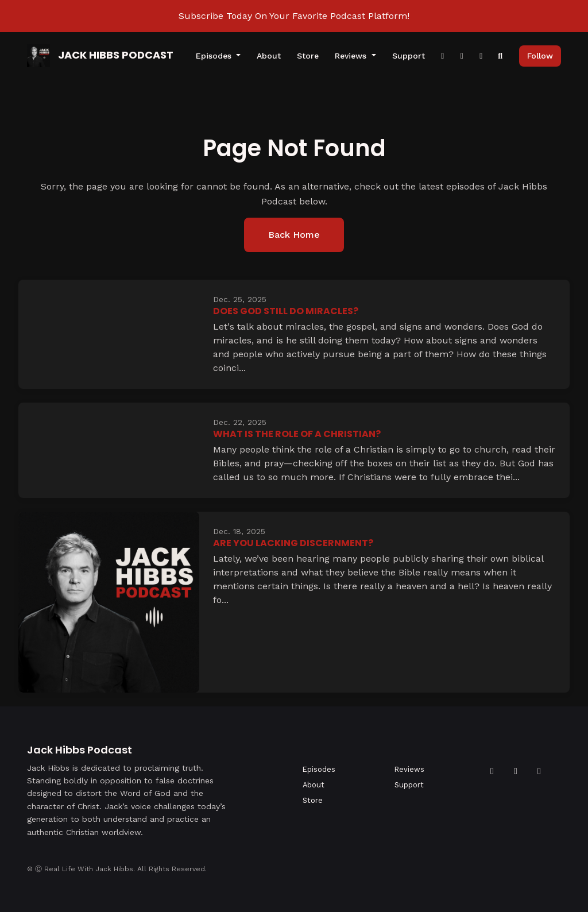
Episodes (215, 56)
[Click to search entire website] (501, 56)
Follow (540, 56)
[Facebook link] (443, 56)
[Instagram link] (462, 56)
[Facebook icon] (492, 771)
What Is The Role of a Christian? (297, 434)
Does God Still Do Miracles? (286, 311)
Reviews (352, 56)
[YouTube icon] (516, 771)
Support (409, 56)
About (269, 56)
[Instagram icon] (539, 771)
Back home (294, 235)
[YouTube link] (481, 56)
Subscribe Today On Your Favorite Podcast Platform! (294, 16)
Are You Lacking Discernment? (293, 543)
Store (308, 56)
